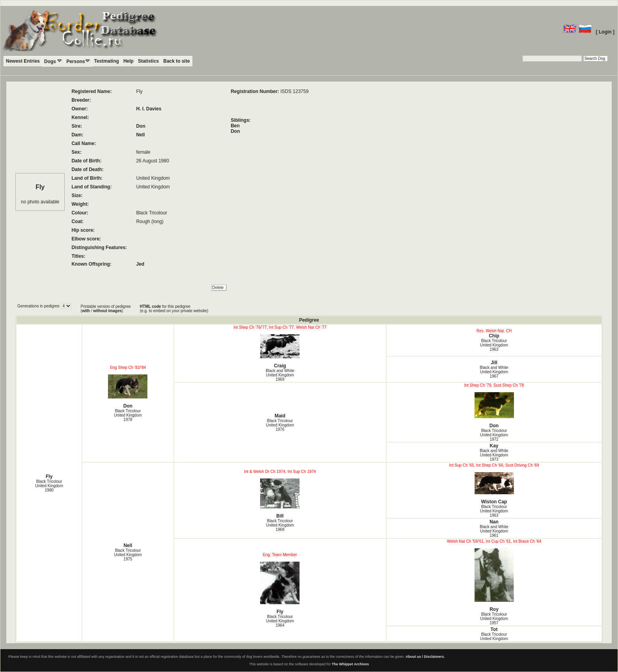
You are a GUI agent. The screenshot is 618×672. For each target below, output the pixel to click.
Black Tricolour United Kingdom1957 (494, 619)
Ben (235, 126)
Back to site (176, 61)
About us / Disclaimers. (425, 657)
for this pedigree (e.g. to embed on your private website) (174, 309)
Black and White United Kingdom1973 (494, 455)
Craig (280, 351)
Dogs (53, 61)
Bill (280, 499)
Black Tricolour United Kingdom (494, 637)
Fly (49, 477)
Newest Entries (23, 61)
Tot (494, 629)
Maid (280, 416)
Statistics (148, 61)
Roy (494, 580)
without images (107, 311)
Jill (494, 363)
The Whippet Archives (350, 664)
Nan (494, 522)
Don (141, 126)
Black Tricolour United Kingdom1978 (128, 415)
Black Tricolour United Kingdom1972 (494, 435)
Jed (140, 264)
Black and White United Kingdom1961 (494, 531)
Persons (78, 61)
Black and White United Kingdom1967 (494, 372)
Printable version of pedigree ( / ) (106, 309)
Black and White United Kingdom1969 (280, 375)
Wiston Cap (494, 488)
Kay (494, 446)
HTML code (151, 306)
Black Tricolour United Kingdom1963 (494, 345)
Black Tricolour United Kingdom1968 (280, 525)
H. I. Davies (149, 109)
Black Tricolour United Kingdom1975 (128, 555)
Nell (140, 135)
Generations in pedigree (39, 306)
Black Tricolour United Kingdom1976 (280, 425)
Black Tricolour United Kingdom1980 (49, 486)
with (86, 311)
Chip (494, 336)
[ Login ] (605, 32)
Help (128, 61)
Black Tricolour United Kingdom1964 (280, 621)
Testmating (107, 61)
